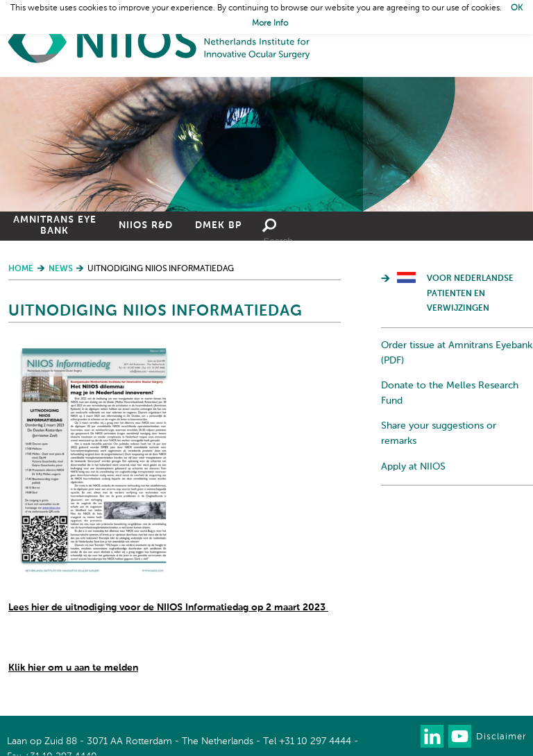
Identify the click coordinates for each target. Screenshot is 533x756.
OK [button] (517, 8)
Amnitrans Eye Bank (55, 225)
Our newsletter (404, 736)
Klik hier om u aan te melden (73, 668)
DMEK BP (218, 225)
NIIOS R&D (146, 225)
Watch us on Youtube (460, 736)
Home (160, 42)
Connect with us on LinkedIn (432, 736)
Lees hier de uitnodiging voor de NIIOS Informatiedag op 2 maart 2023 (168, 608)
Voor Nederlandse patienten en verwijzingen (470, 294)
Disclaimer (501, 737)
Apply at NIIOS (413, 467)
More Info (270, 24)
